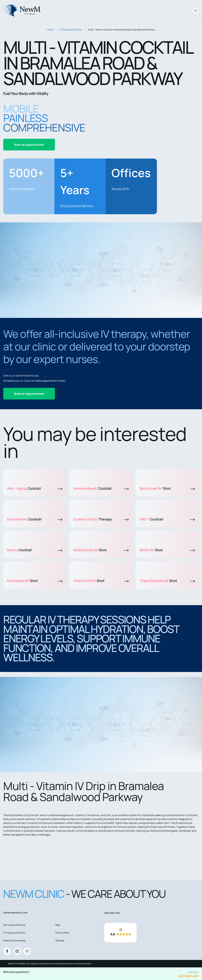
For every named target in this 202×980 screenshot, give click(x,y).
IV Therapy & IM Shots (71, 30)
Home (50, 30)
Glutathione (35, 519)
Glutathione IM (101, 550)
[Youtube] (27, 951)
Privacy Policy (62, 933)
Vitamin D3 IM (101, 581)
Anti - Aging (35, 488)
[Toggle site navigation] (195, 11)
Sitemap (60, 940)
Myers (35, 550)
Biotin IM (167, 550)
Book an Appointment (29, 145)
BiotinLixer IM (167, 488)
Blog (58, 925)
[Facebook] (7, 951)
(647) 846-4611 (188, 976)
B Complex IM (35, 581)
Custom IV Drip (101, 519)
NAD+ (167, 519)
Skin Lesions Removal (14, 925)
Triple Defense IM (167, 581)
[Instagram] (17, 951)
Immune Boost (101, 488)
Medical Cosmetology (14, 940)
